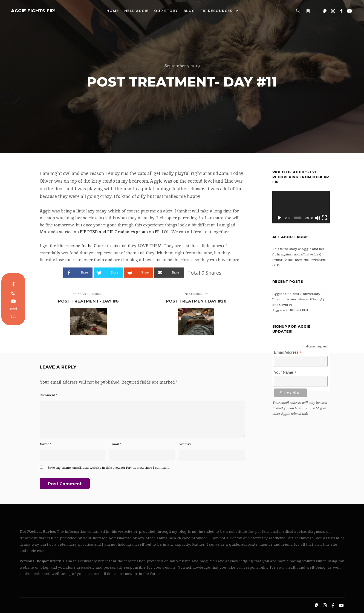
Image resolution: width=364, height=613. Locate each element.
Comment (48, 395)
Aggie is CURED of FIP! (290, 310)
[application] (301, 207)
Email (115, 444)
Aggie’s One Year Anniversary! (297, 294)
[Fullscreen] (324, 218)
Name (45, 444)
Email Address (288, 352)
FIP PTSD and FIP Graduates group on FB (120, 232)
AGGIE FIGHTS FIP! (33, 11)
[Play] (279, 218)
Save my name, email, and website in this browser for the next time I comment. (109, 468)
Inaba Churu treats (100, 246)
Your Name (285, 372)
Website (185, 444)
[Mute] (317, 218)
